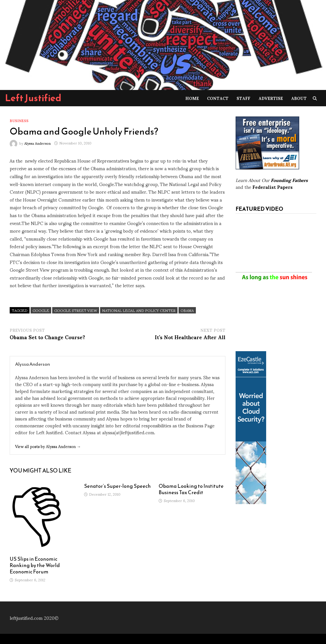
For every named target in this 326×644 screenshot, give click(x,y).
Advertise (271, 98)
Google (41, 310)
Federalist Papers (273, 187)
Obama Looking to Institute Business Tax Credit (191, 489)
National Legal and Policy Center (139, 310)
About (299, 98)
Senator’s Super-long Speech (117, 486)
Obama (187, 310)
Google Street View (76, 310)
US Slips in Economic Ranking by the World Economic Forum (35, 565)
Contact (218, 98)
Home (192, 98)
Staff (243, 98)
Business (19, 120)
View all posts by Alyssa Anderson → (48, 446)
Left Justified (33, 98)
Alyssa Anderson (37, 143)
